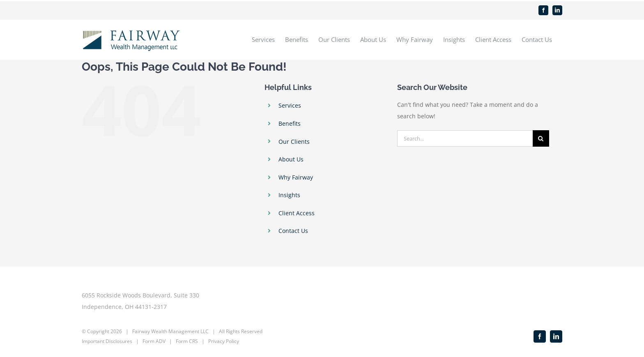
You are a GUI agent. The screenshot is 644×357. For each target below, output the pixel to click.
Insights (289, 195)
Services (290, 105)
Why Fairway (296, 177)
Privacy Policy (224, 341)
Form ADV (154, 341)
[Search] (541, 138)
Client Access (297, 213)
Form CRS (187, 341)
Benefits (290, 123)
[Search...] (465, 138)
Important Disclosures (107, 341)
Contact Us (293, 231)
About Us (291, 159)
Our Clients (294, 142)
